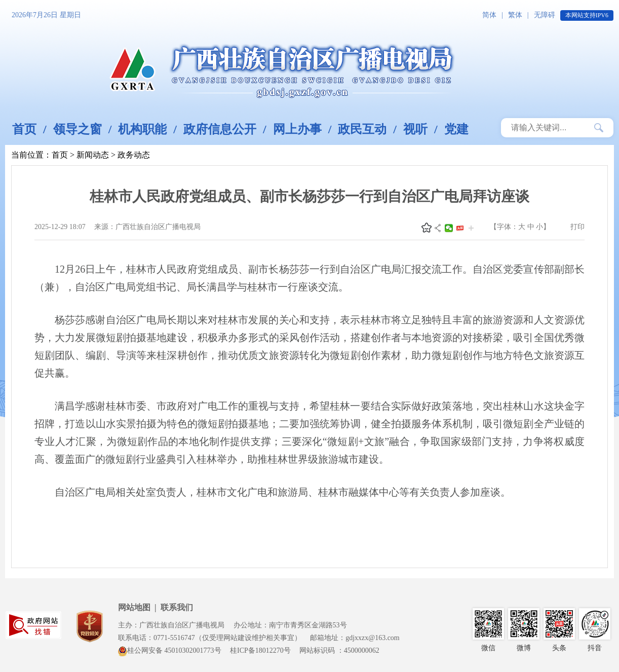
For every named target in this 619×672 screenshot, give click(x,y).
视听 (415, 129)
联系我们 (177, 607)
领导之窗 (78, 129)
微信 (449, 228)
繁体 (515, 15)
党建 (456, 129)
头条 (460, 228)
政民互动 (362, 129)
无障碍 (545, 15)
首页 (24, 129)
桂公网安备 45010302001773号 (170, 650)
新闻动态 (93, 155)
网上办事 (297, 129)
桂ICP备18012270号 (260, 650)
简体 (489, 15)
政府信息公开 (220, 129)
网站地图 (134, 607)
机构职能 (142, 129)
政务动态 (134, 155)
